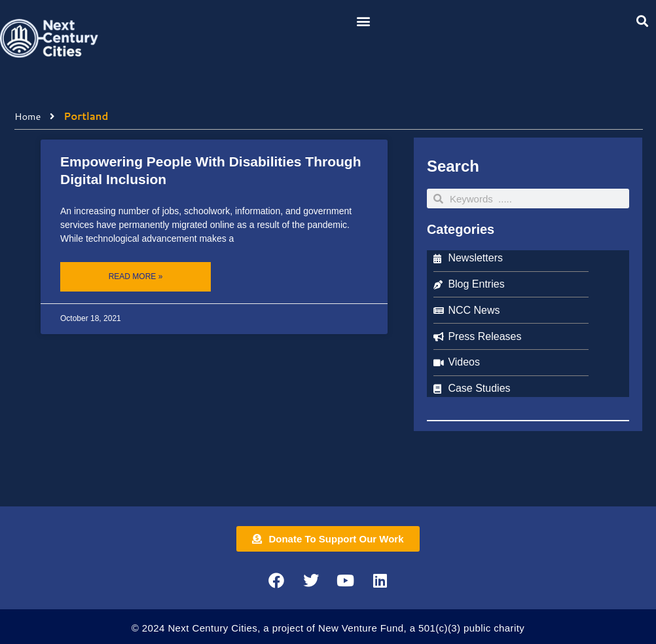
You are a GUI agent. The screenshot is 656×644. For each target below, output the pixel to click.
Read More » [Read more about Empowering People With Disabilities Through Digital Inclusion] (136, 276)
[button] (363, 21)
